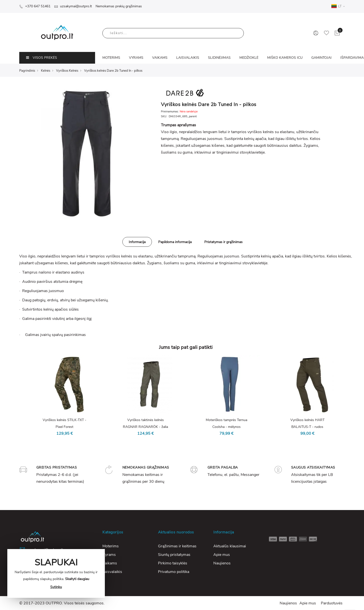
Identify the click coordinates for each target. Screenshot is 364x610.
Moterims (111, 546)
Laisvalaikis (112, 572)
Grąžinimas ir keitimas (177, 546)
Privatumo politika (174, 572)
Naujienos (222, 563)
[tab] (137, 242)
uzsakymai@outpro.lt (73, 6)
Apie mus (222, 555)
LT (338, 6)
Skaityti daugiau (77, 579)
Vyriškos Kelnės (67, 71)
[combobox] (173, 33)
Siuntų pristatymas (174, 555)
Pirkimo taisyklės (173, 563)
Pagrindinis (27, 71)
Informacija (137, 242)
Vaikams (110, 563)
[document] (56, 573)
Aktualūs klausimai (230, 546)
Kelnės (46, 71)
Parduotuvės (332, 603)
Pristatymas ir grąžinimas (223, 242)
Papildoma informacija (175, 242)
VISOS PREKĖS (42, 58)
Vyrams (109, 555)
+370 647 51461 (35, 6)
